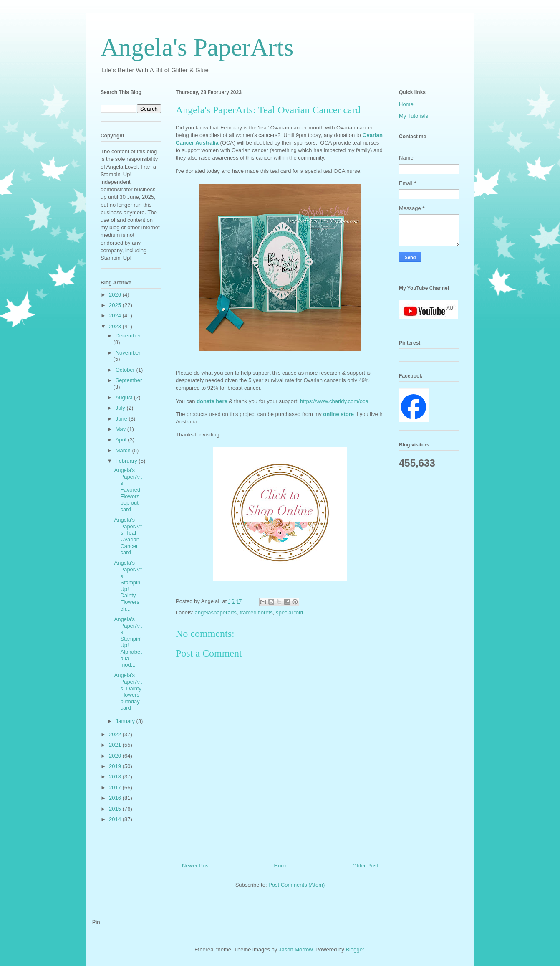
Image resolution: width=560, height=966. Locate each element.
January (126, 721)
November (128, 353)
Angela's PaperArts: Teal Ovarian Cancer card (128, 536)
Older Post (365, 866)
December (128, 336)
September (129, 380)
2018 (116, 777)
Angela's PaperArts (197, 47)
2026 (116, 295)
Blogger (355, 950)
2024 (116, 316)
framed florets (256, 612)
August (125, 397)
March (124, 450)
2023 (116, 326)
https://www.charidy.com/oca (335, 401)
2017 (116, 787)
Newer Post (196, 866)
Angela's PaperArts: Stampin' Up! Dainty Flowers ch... (128, 586)
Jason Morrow (296, 950)
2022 (116, 734)
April (122, 440)
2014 (116, 819)
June (122, 419)
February (127, 461)
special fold (289, 612)
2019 (116, 766)
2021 (116, 745)
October (126, 370)
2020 (116, 756)
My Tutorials (414, 116)
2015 (116, 809)
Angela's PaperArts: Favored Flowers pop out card (128, 490)
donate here (212, 401)
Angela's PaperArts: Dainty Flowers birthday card (128, 691)
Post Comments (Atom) (296, 885)
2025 (116, 305)
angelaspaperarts (216, 612)
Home (281, 866)
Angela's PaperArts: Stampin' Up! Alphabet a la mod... (128, 642)
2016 (116, 798)
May (121, 429)
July (121, 408)
